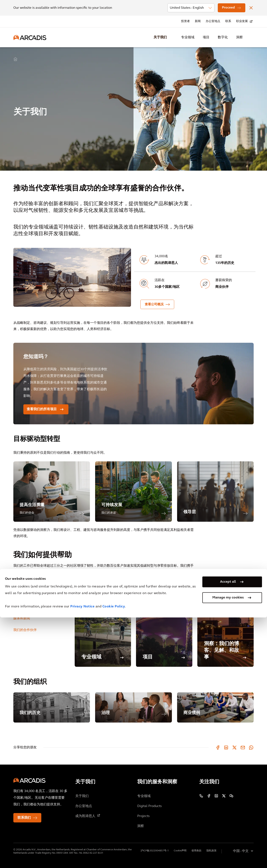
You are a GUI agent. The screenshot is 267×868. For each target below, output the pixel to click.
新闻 (198, 21)
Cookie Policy (114, 857)
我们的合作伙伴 (25, 630)
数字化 (223, 37)
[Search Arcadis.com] (251, 37)
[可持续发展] (133, 492)
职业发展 (242, 21)
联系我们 (24, 818)
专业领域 (188, 37)
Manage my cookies (228, 848)
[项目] (164, 623)
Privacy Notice (82, 857)
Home (15, 59)
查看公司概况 (154, 305)
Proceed (228, 8)
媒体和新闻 (22, 618)
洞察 (239, 37)
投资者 (185, 21)
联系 (228, 21)
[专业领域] (103, 623)
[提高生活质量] (52, 492)
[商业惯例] (215, 707)
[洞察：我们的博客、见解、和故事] (225, 623)
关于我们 (160, 37)
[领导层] (215, 492)
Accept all (228, 832)
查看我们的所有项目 (42, 409)
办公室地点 (213, 21)
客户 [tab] (17, 584)
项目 (206, 37)
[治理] (133, 707)
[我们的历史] (52, 707)
